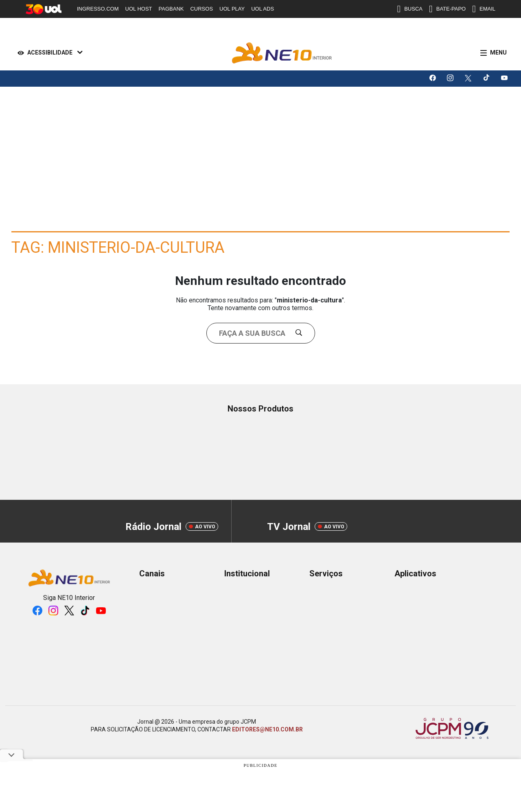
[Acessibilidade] (48, 53)
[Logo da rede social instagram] (451, 79)
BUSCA (410, 9)
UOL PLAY (232, 9)
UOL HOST (139, 9)
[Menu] (492, 53)
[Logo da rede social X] (469, 79)
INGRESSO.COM (98, 9)
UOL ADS (263, 9)
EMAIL (484, 9)
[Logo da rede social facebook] (433, 79)
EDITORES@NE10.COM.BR (267, 729)
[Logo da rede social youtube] (505, 79)
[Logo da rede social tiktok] (487, 79)
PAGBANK (171, 9)
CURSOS (201, 9)
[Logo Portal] (282, 53)
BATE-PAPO (447, 9)
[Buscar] (302, 333)
